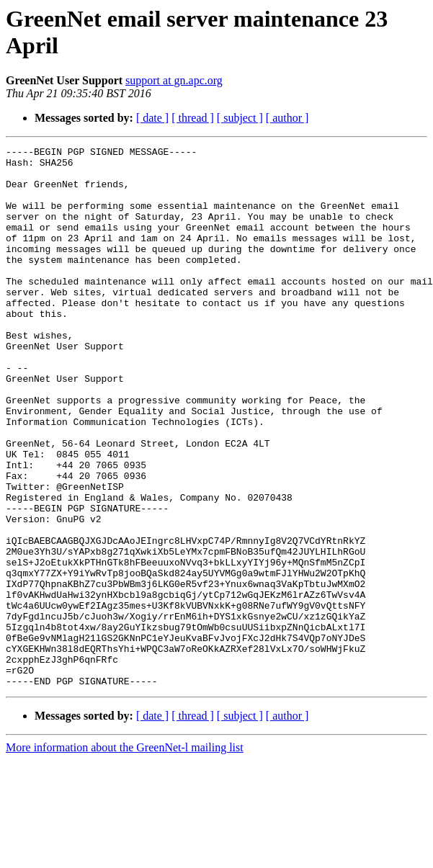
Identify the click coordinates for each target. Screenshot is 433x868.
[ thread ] (193, 118)
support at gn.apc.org (174, 80)
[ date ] (152, 118)
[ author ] (287, 118)
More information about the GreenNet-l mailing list (125, 855)
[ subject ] (240, 118)
